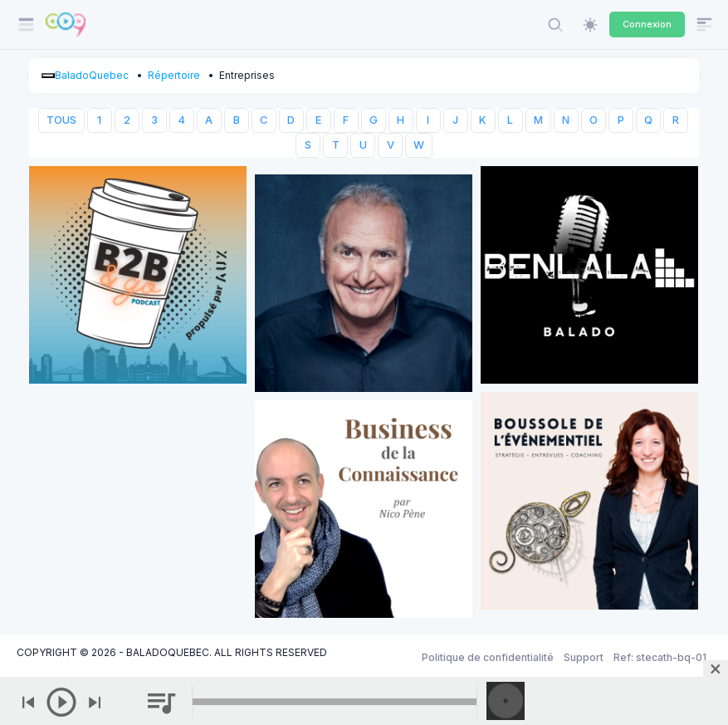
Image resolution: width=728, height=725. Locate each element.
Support (584, 657)
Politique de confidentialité (488, 657)
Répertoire (174, 75)
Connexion (647, 24)
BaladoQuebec (92, 75)
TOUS (61, 120)
